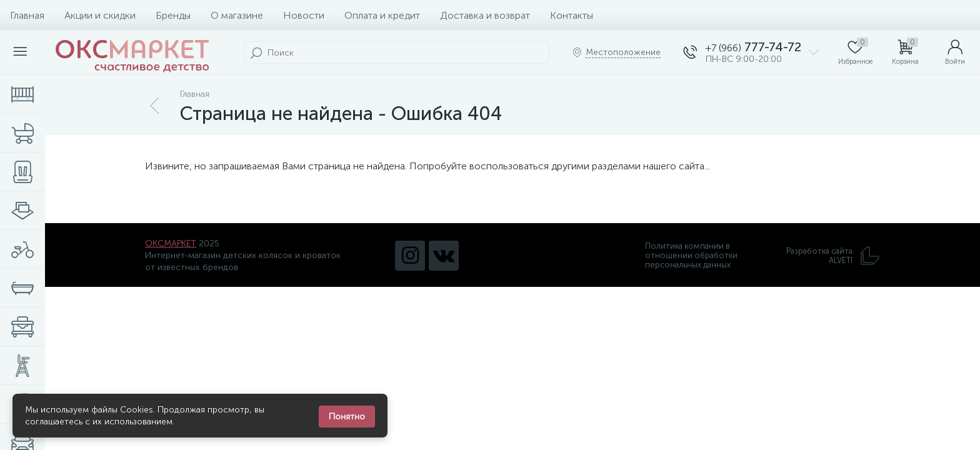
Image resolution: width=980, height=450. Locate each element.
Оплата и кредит (382, 15)
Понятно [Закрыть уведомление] (347, 417)
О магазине (237, 15)
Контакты (572, 15)
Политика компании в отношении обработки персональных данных (691, 255)
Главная (27, 15)
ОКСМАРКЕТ (171, 243)
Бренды (173, 15)
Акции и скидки (100, 15)
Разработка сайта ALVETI (833, 256)
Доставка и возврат (485, 15)
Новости (304, 15)
